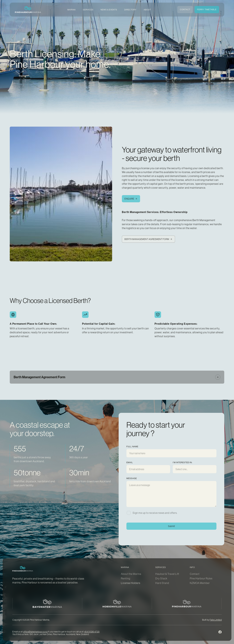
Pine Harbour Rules (201, 578)
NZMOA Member (200, 583)
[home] (28, 10)
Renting (126, 578)
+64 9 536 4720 (92, 632)
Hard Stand (162, 583)
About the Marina (131, 574)
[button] (72, 10)
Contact (195, 574)
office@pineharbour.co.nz (35, 632)
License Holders (131, 583)
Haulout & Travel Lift (167, 574)
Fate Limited (216, 620)
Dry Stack (161, 578)
